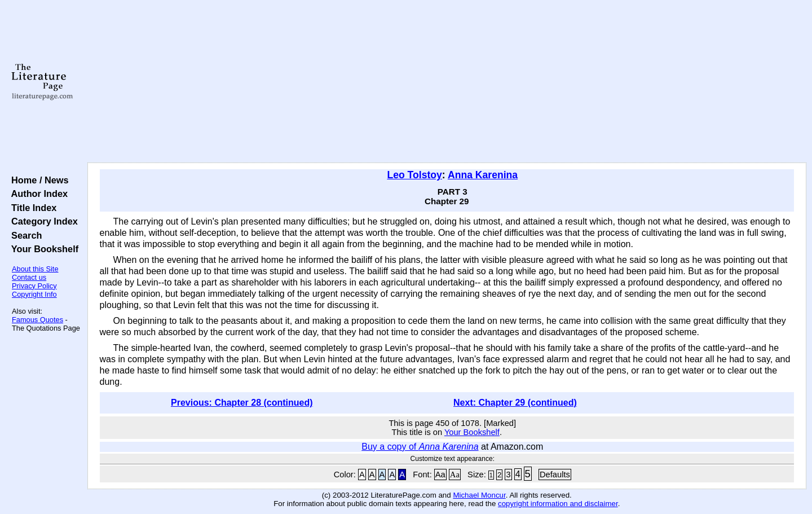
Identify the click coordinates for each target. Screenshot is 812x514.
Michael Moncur (479, 495)
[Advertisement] (447, 82)
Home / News (37, 180)
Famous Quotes (37, 320)
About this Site (35, 269)
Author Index (37, 194)
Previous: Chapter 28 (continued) (242, 403)
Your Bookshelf (42, 249)
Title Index (31, 208)
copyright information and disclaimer (558, 504)
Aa (440, 475)
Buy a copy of (420, 447)
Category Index (42, 221)
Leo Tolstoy (414, 175)
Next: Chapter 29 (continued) (515, 403)
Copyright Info (34, 294)
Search (24, 235)
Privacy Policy (34, 286)
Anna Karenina (483, 175)
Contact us (29, 277)
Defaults (555, 475)
